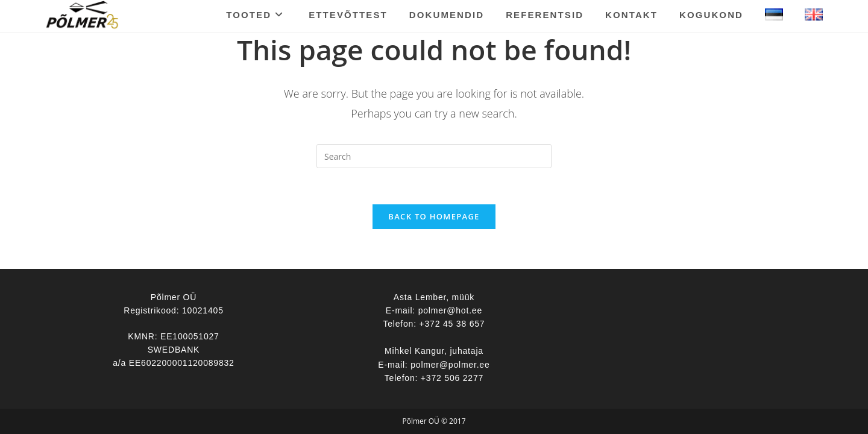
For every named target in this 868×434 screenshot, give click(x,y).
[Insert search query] (434, 156)
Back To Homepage (434, 216)
